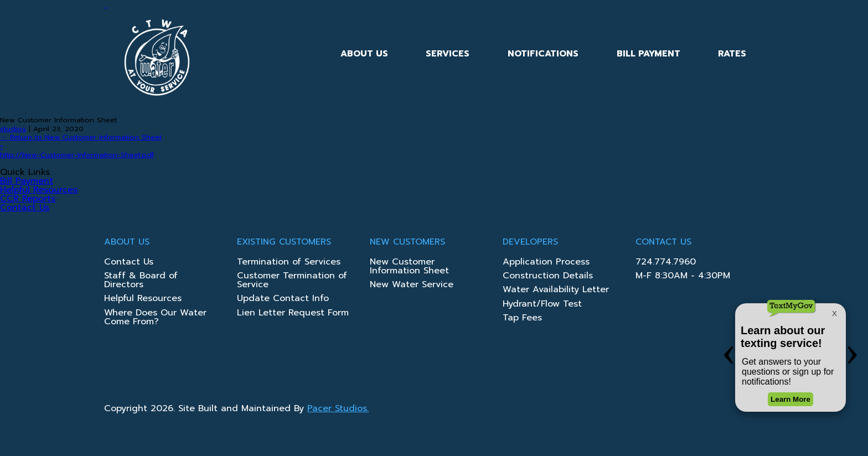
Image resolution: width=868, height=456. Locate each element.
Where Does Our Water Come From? (155, 318)
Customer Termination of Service (292, 281)
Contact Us (25, 208)
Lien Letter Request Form (293, 314)
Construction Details (548, 277)
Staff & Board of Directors (141, 281)
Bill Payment (649, 54)
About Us (364, 54)
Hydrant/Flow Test (542, 305)
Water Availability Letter (556, 291)
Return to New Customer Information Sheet (81, 137)
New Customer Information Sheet (409, 267)
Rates (732, 54)
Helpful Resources (39, 190)
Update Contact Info (283, 299)
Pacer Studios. (338, 408)
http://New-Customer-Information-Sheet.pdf (77, 155)
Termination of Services (289, 263)
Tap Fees (522, 319)
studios (13, 129)
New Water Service (412, 286)
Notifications (543, 54)
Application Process (546, 263)
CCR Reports (28, 199)
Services (448, 54)
